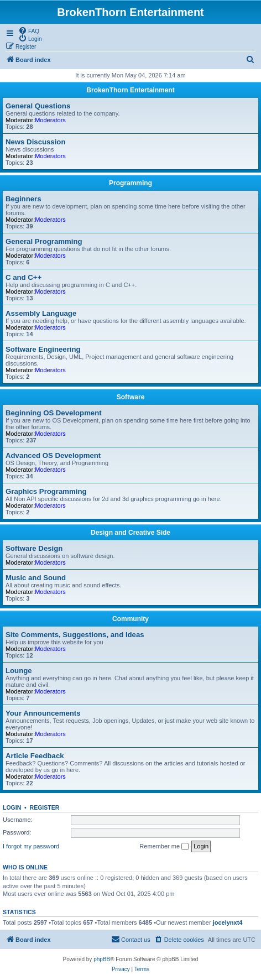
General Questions (38, 106)
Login (12, 807)
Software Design (34, 548)
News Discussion (35, 142)
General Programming (44, 241)
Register (45, 807)
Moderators (50, 120)
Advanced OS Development (53, 455)
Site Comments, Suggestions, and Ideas (75, 635)
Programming (130, 183)
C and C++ (24, 277)
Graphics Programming (46, 491)
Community (130, 619)
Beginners (24, 199)
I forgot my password (31, 846)
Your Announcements (43, 713)
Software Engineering (43, 349)
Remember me (164, 847)
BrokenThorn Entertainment (130, 90)
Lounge (19, 671)
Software (131, 397)
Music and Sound (36, 578)
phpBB (102, 959)
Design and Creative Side (130, 533)
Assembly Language (41, 313)
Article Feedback (35, 756)
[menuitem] (29, 30)
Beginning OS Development (54, 413)
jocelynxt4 (228, 922)
